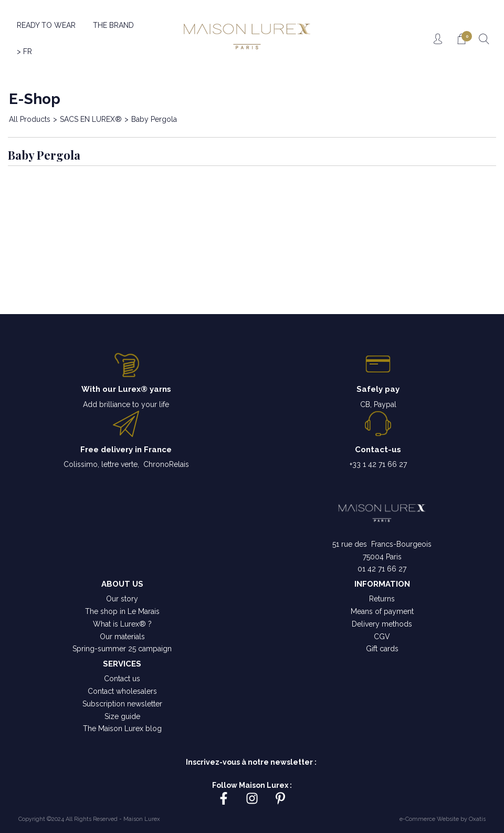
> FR (24, 51)
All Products (30, 119)
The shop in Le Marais (122, 611)
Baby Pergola (154, 119)
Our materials (122, 637)
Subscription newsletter (122, 704)
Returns (382, 599)
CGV (382, 637)
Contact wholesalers (122, 691)
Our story (122, 599)
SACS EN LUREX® (91, 119)
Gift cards (382, 649)
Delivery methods (382, 624)
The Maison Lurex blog (122, 728)
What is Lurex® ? (122, 624)
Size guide (122, 716)
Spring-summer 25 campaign (122, 649)
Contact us (122, 679)
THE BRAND (113, 25)
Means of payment (382, 611)
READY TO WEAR (46, 25)
